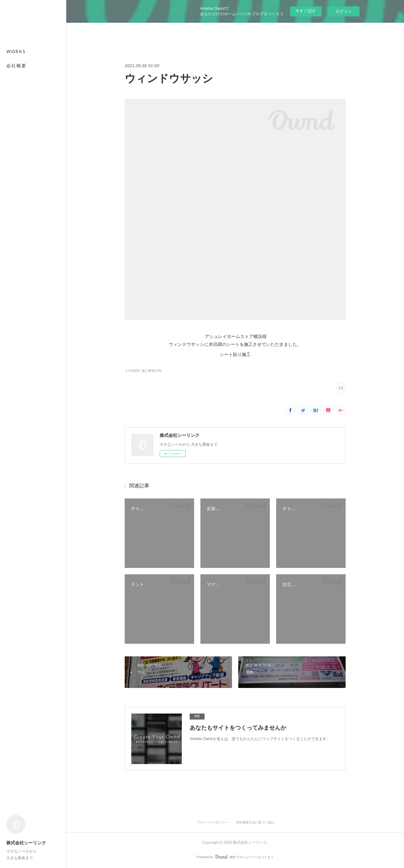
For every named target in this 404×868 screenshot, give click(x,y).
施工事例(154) (152, 371)
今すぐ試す (306, 11)
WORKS (16, 51)
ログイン (344, 11)
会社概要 (16, 66)
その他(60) (132, 371)
